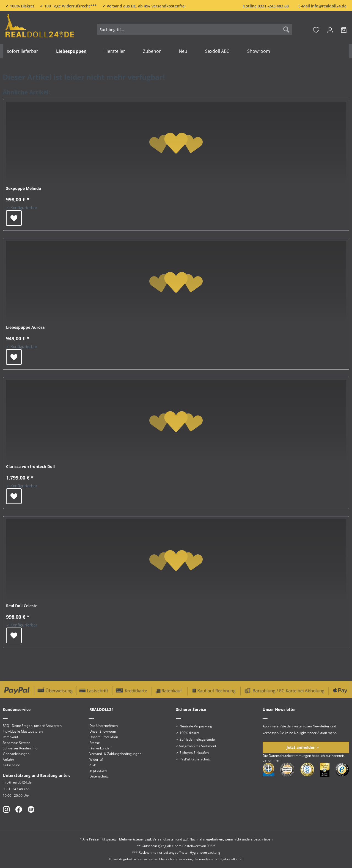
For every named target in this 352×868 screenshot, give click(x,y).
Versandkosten (164, 839)
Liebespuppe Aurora (25, 327)
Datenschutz (99, 776)
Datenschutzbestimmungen (290, 756)
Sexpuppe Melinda (24, 188)
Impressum (98, 770)
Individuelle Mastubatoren (23, 731)
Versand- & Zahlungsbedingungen (115, 754)
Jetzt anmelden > (303, 747)
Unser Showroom (103, 731)
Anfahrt (9, 759)
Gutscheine (11, 765)
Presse (95, 743)
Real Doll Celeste (22, 606)
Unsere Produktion (104, 737)
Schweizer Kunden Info (20, 748)
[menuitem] (195, 32)
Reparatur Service (16, 743)
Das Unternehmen (104, 726)
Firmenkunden (100, 748)
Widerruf (96, 759)
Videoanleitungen (16, 754)
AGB (93, 765)
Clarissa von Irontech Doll (30, 466)
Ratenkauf (10, 737)
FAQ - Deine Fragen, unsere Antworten (32, 726)
